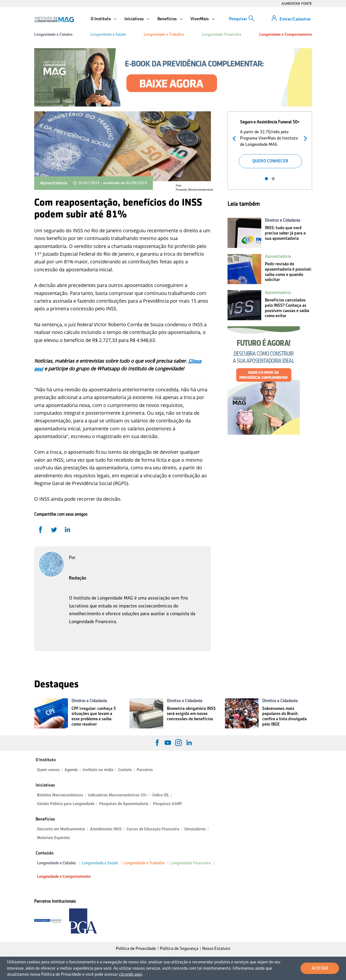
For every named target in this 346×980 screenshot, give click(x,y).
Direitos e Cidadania (283, 220)
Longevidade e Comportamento (286, 34)
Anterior (235, 138)
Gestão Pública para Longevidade (66, 804)
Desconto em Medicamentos (61, 829)
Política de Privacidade (136, 948)
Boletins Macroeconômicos (60, 795)
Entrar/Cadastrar (295, 19)
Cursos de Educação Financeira (153, 829)
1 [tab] (266, 179)
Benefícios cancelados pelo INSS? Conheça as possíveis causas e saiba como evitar (287, 308)
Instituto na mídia (98, 770)
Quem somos (48, 770)
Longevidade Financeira (222, 34)
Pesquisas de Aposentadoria (124, 804)
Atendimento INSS (106, 829)
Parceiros (145, 770)
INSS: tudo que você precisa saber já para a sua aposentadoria (285, 233)
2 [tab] (273, 179)
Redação (78, 578)
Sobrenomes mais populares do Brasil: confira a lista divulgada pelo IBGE (284, 716)
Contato (125, 770)
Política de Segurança (179, 948)
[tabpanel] (270, 143)
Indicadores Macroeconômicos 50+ (118, 795)
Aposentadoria (54, 183)
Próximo (304, 138)
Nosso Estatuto (216, 948)
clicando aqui (131, 974)
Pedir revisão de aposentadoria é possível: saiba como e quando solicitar (288, 272)
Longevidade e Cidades (53, 34)
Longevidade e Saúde (108, 34)
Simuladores (195, 829)
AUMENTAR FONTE (297, 3)
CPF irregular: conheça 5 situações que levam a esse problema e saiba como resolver (94, 716)
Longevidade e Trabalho (164, 34)
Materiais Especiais (54, 838)
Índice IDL (161, 795)
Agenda (71, 770)
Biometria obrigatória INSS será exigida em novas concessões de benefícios (191, 714)
